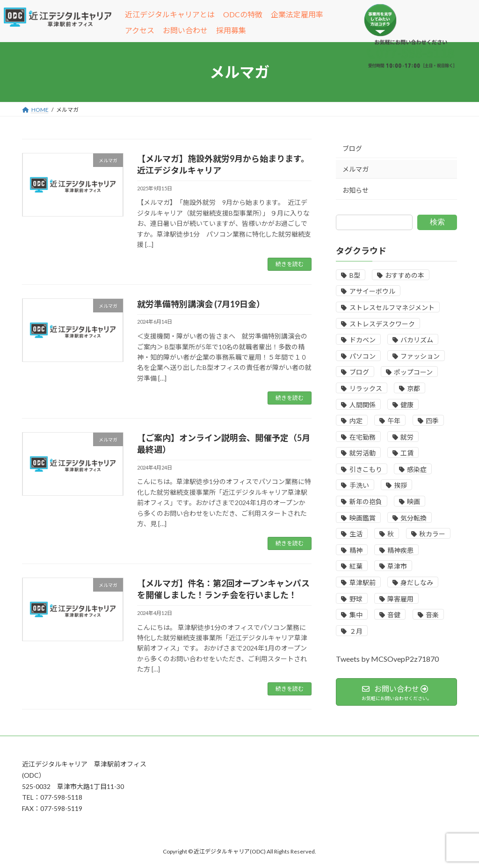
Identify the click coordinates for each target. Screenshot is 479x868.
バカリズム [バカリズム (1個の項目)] (417, 340)
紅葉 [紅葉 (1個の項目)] (356, 566)
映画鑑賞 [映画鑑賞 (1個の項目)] (362, 518)
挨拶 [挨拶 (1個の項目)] (400, 485)
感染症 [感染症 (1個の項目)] (417, 469)
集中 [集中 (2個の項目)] (356, 615)
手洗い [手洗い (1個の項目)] (359, 485)
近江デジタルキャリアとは (170, 14)
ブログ (352, 148)
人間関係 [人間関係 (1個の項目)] (362, 405)
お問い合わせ (185, 30)
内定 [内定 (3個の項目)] (356, 421)
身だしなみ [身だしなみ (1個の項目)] (417, 582)
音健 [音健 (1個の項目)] (394, 615)
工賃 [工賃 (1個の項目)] (407, 453)
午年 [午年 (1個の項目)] (394, 421)
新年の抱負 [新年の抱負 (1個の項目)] (365, 502)
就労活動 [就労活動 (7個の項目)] (362, 453)
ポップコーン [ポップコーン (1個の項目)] (413, 372)
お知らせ (356, 190)
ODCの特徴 (243, 14)
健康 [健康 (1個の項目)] (407, 405)
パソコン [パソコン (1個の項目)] (362, 356)
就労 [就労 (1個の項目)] (407, 437)
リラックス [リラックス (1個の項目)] (365, 388)
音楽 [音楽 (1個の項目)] (432, 615)
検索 (437, 222)
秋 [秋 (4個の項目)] (391, 534)
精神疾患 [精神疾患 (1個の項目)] (400, 550)
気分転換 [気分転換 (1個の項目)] (414, 518)
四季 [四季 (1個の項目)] (432, 421)
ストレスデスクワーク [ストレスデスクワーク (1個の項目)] (382, 324)
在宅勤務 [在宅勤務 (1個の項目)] (362, 437)
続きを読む (290, 264)
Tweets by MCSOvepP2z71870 (387, 659)
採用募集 (231, 30)
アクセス (140, 30)
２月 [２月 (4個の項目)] (356, 631)
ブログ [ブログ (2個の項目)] (359, 372)
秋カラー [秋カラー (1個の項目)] (432, 534)
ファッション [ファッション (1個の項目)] (420, 356)
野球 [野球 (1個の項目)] (356, 599)
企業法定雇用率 (297, 14)
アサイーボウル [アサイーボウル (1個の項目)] (372, 291)
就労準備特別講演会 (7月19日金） (201, 304)
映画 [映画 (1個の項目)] (414, 502)
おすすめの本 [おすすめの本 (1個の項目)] (405, 275)
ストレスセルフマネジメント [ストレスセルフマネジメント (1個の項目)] (392, 307)
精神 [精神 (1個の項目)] (356, 550)
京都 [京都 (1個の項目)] (414, 388)
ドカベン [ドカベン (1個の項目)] (362, 340)
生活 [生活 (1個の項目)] (356, 534)
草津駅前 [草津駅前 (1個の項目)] (362, 582)
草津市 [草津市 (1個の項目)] (397, 566)
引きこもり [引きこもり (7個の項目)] (365, 469)
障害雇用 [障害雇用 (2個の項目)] (400, 599)
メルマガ (356, 169)
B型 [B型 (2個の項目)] (354, 275)
